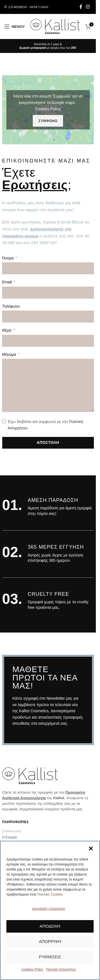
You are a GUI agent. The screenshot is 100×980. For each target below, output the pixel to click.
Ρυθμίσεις (50, 957)
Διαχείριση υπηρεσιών (49, 909)
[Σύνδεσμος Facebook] (81, 7)
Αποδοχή (50, 926)
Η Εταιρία (10, 837)
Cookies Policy (32, 969)
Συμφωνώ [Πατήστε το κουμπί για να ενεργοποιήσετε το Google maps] (48, 121)
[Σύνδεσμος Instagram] (88, 7)
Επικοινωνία (12, 831)
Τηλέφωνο (11, 306)
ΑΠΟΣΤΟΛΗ (48, 442)
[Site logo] (55, 26)
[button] (91, 848)
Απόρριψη (50, 941)
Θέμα (7, 330)
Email (7, 282)
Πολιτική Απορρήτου (61, 969)
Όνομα (8, 258)
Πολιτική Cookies (50, 894)
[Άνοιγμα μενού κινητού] (14, 26)
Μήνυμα (9, 354)
